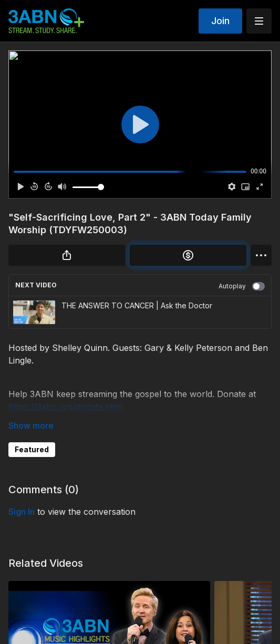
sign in (22, 512)
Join (220, 21)
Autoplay (242, 286)
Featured (32, 449)
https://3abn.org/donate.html (65, 407)
